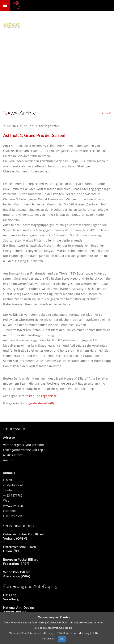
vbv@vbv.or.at (13, 485)
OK (62, 639)
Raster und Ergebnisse (41, 396)
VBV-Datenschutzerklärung (37, 633)
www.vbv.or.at (13, 506)
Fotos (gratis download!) (37, 403)
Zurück (105, 113)
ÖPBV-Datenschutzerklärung (72, 633)
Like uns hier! (13, 516)
